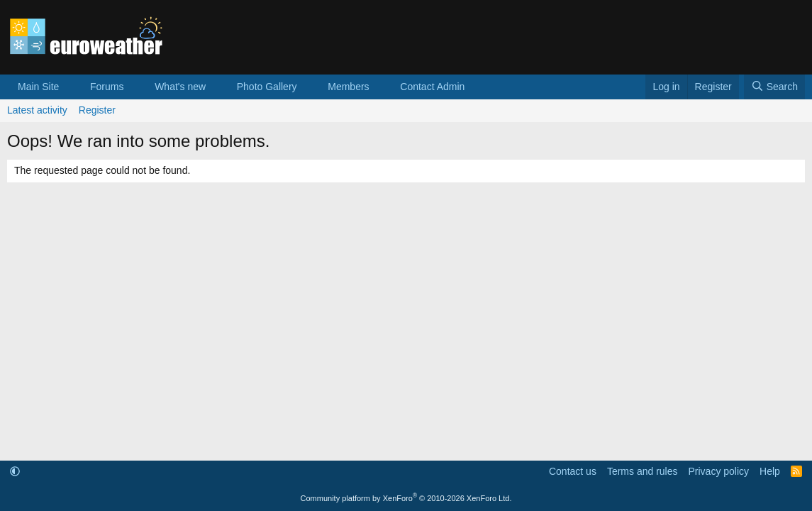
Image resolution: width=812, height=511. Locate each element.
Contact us (573, 471)
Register (97, 110)
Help (770, 471)
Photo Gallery (267, 87)
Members (348, 87)
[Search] (774, 87)
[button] (70, 87)
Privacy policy (718, 471)
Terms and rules (643, 471)
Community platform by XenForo (406, 498)
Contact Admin (432, 87)
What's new (180, 87)
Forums (107, 87)
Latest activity (37, 110)
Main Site (38, 87)
